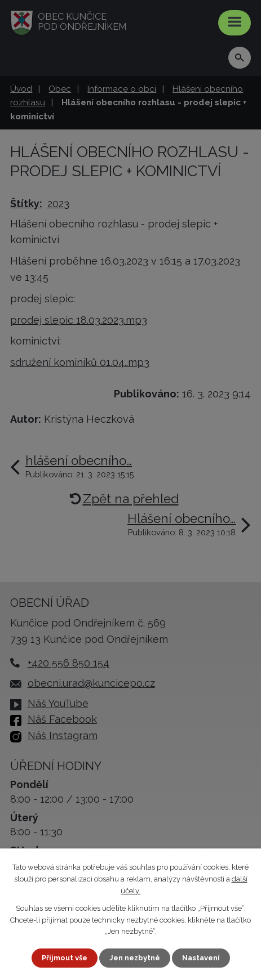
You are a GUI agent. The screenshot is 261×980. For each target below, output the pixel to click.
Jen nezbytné (135, 958)
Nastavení (201, 958)
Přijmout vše (65, 958)
